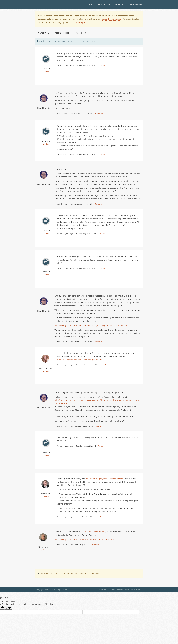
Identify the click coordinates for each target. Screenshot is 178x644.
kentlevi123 (46, 494)
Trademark (120, 590)
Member (46, 72)
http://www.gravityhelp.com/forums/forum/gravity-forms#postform (84, 539)
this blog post (80, 22)
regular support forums (95, 532)
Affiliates (112, 590)
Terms (127, 590)
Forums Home (104, 5)
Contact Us (103, 590)
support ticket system (112, 19)
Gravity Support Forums (50, 41)
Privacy (133, 590)
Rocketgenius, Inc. (60, 590)
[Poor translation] (8, 608)
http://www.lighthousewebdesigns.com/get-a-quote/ (80, 360)
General (67, 41)
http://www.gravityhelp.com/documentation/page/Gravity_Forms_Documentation (91, 325)
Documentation (135, 5)
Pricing (90, 5)
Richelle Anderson (46, 368)
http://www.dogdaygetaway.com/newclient (105, 479)
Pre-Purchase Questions (84, 41)
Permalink (101, 65)
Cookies (139, 590)
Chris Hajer (44, 547)
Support (119, 5)
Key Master (44, 550)
